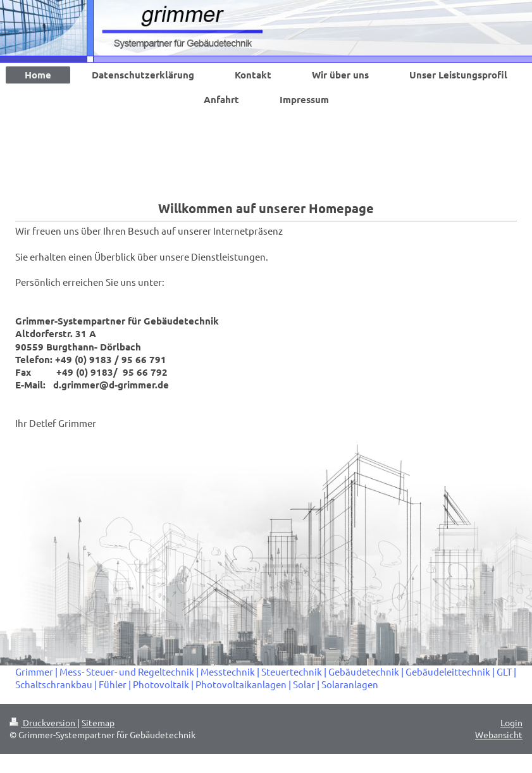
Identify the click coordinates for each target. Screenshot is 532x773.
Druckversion (43, 722)
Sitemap (98, 722)
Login (511, 722)
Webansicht (499, 734)
